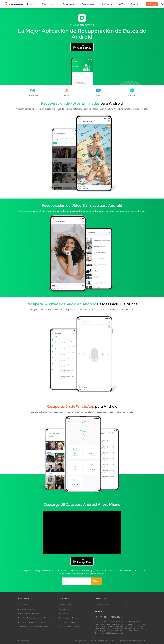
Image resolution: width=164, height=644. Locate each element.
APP (121, 4)
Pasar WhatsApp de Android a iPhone (34, 618)
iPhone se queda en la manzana (32, 622)
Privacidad (63, 614)
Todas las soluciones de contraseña (33, 627)
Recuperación (88, 4)
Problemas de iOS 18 (27, 609)
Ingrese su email (111, 605)
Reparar (31, 4)
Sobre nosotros (65, 605)
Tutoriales (23, 605)
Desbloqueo (69, 4)
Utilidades (107, 4)
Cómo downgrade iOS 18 (29, 614)
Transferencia (49, 4)
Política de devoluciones (69, 627)
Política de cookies (67, 622)
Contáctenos (65, 609)
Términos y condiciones (69, 618)
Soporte (135, 4)
